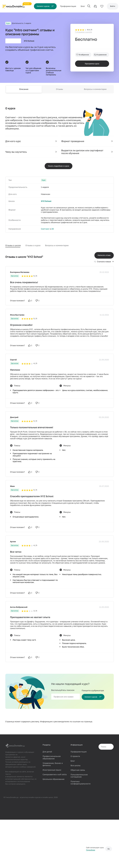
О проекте (75, 756)
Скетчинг (45, 229)
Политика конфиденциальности (80, 782)
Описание (24, 89)
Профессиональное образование (52, 757)
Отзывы (60, 89)
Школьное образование (53, 778)
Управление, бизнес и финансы (53, 764)
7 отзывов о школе (84, 30)
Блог (84, 6)
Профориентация (78, 751)
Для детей (47, 751)
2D (53, 229)
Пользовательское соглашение (79, 775)
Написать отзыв (104, 255)
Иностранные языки (52, 769)
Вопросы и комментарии (95, 89)
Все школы (75, 765)
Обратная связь (78, 769)
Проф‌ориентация (69, 6)
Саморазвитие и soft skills (55, 774)
